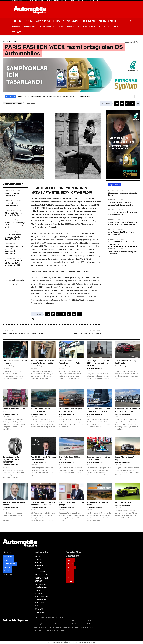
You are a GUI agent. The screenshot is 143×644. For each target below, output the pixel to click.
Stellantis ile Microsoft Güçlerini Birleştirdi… (123, 253)
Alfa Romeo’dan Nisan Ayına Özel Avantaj (121, 233)
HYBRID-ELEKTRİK (88, 21)
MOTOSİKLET (104, 26)
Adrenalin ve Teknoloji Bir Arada (14, 204)
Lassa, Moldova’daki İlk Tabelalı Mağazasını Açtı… (123, 214)
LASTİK (60, 26)
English (40, 560)
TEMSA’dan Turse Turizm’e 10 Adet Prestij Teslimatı (13, 237)
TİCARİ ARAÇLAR (47, 26)
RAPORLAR (17, 32)
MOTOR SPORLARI (87, 26)
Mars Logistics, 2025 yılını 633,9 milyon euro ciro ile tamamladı (14, 250)
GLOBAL (57, 21)
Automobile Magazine (13, 103)
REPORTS (41, 612)
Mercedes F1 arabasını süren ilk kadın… (123, 194)
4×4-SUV (30, 21)
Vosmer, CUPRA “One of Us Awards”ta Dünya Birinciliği (15, 263)
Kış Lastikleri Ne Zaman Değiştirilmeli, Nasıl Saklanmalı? (13, 459)
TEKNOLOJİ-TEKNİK (107, 21)
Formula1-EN (42, 600)
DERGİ (116, 26)
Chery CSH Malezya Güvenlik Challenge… (15, 214)
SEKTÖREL (16, 26)
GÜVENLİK (70, 26)
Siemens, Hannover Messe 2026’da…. (14, 194)
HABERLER (17, 21)
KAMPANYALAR (30, 26)
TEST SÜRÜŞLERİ (70, 21)
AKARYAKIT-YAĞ (43, 21)
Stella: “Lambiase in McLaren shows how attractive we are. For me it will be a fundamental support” (55, 97)
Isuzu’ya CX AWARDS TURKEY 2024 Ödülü (23, 333)
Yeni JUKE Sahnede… (124, 502)
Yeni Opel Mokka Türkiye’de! (88, 333)
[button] (130, 21)
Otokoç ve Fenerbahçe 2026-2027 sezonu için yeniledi (15, 225)
